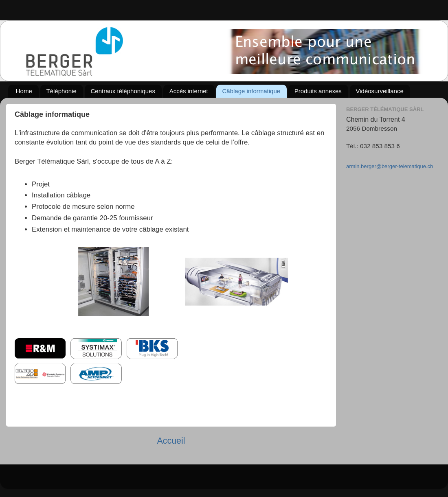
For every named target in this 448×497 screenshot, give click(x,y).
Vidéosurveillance (380, 91)
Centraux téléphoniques (123, 91)
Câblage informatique (251, 91)
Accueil (171, 441)
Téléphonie (61, 91)
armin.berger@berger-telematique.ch (390, 166)
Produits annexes (318, 91)
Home (24, 91)
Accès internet (189, 91)
